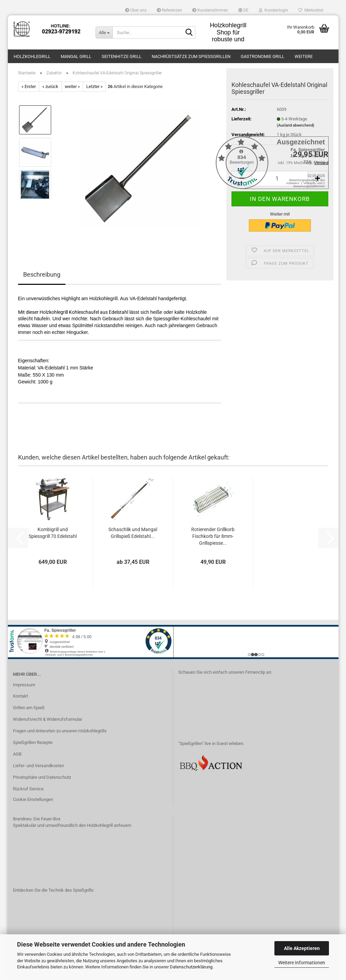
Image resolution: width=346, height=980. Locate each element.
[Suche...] (104, 32)
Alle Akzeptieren (302, 948)
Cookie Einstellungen (33, 799)
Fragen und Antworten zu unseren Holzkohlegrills (60, 731)
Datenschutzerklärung (191, 967)
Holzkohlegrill (32, 56)
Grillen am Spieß (29, 708)
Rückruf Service (28, 789)
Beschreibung (42, 274)
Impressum (24, 685)
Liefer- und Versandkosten (39, 766)
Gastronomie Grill (262, 56)
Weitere (304, 56)
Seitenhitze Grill (122, 56)
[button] (243, 10)
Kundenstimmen (210, 10)
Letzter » (94, 86)
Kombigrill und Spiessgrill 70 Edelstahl (53, 533)
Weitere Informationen (302, 963)
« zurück (50, 86)
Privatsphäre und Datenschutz (42, 777)
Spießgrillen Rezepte (33, 742)
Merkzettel (311, 10)
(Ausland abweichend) (296, 125)
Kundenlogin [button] (273, 10)
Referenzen (169, 10)
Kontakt (20, 696)
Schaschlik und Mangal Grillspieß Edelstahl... (133, 533)
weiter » (72, 86)
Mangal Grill (76, 56)
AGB (17, 754)
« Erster (29, 86)
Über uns (136, 10)
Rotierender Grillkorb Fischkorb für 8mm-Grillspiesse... (213, 536)
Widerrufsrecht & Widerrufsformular (48, 719)
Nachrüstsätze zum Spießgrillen (191, 56)
